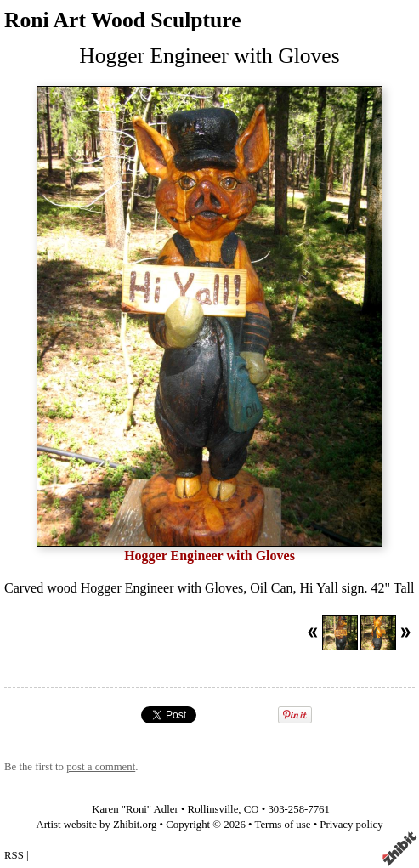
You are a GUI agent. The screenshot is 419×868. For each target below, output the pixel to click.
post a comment (101, 767)
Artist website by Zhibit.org (96, 825)
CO (252, 809)
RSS (14, 855)
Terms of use (283, 825)
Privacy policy (351, 825)
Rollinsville (213, 809)
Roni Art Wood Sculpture (123, 20)
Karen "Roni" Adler (135, 809)
